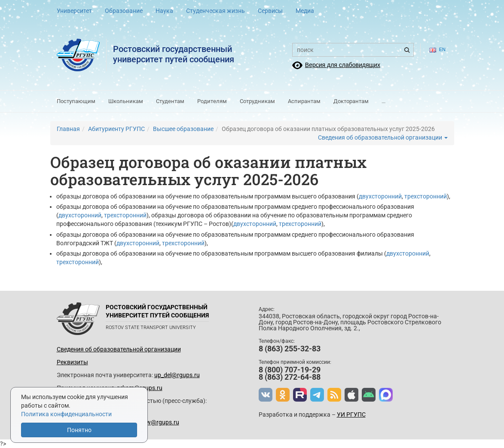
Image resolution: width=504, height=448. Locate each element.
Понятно (79, 430)
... (383, 101)
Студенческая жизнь (215, 11)
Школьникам (126, 101)
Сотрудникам (257, 101)
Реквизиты (72, 362)
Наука (164, 11)
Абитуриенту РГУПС (116, 129)
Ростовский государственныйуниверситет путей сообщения (174, 54)
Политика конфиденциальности (66, 414)
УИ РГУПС (351, 414)
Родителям (212, 101)
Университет (74, 11)
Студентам (170, 101)
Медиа (305, 11)
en (437, 50)
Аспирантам (304, 101)
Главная (68, 129)
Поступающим (76, 101)
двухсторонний (380, 196)
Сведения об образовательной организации (383, 137)
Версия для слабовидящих (343, 65)
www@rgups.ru (158, 422)
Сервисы (270, 11)
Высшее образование (183, 129)
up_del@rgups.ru (177, 375)
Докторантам (351, 101)
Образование (124, 11)
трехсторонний (426, 196)
